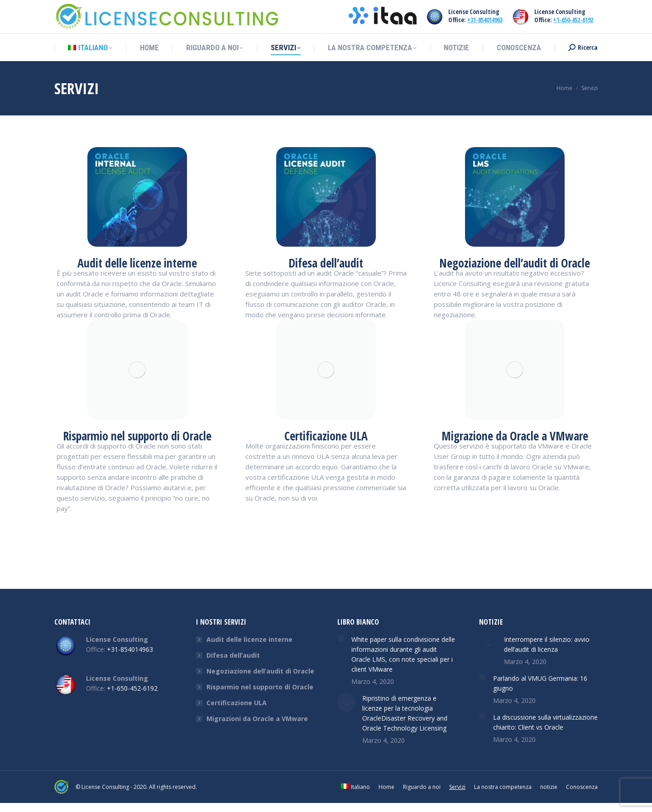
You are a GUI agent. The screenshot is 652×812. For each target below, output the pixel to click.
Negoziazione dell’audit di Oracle (260, 671)
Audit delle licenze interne (249, 639)
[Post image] (341, 638)
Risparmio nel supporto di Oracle (260, 687)
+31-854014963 (485, 20)
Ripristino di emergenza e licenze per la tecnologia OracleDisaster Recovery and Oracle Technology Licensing (405, 713)
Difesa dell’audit (233, 655)
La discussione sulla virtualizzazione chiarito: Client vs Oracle (545, 722)
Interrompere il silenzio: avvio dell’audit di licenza (547, 644)
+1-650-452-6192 (573, 20)
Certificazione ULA (237, 703)
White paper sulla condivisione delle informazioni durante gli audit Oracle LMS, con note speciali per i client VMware (403, 654)
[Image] (137, 197)
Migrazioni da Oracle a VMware (257, 719)
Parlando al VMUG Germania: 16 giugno (540, 683)
